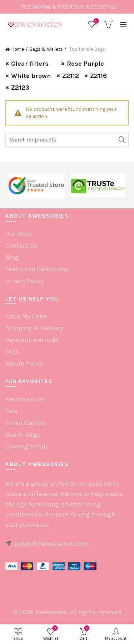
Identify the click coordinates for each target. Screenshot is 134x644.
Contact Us (21, 246)
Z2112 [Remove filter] (71, 76)
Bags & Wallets (46, 49)
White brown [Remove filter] (31, 76)
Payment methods (32, 340)
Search (121, 140)
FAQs (12, 352)
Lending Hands (27, 446)
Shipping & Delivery (34, 328)
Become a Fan (26, 399)
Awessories (51, 612)
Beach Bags (23, 435)
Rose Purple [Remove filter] (85, 64)
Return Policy (24, 363)
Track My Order (26, 316)
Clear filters (30, 64)
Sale (12, 411)
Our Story (19, 234)
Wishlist (96, 21)
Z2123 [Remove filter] (20, 88)
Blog (12, 257)
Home (18, 49)
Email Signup (25, 423)
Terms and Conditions (37, 269)
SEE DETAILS (104, 7)
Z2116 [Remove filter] (98, 76)
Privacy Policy (25, 281)
